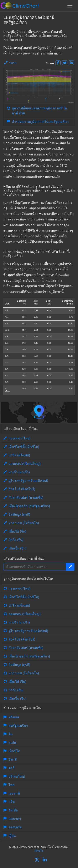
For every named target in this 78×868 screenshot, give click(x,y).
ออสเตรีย (15, 827)
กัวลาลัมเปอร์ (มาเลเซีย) (26, 497)
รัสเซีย (13, 810)
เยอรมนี (14, 793)
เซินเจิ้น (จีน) (17, 548)
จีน (11, 734)
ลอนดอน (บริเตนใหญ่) (25, 464)
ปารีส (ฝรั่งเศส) (19, 455)
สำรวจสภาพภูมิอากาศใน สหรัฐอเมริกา (40, 122)
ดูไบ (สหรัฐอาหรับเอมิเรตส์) (28, 481)
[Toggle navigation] (70, 6)
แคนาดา (15, 819)
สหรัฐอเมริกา (18, 726)
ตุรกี (12, 768)
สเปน (12, 742)
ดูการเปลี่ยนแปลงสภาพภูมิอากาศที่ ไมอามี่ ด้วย (40, 111)
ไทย (11, 785)
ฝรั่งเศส (14, 717)
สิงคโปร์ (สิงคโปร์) (22, 489)
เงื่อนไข (39, 851)
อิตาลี (13, 759)
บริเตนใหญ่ (17, 776)
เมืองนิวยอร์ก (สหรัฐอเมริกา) (29, 506)
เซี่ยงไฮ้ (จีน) (17, 531)
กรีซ (12, 802)
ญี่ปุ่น (12, 836)
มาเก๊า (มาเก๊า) (19, 472)
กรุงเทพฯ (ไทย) (19, 438)
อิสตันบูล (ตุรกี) (19, 514)
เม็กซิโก (14, 751)
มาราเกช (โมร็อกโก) (24, 523)
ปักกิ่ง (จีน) (16, 540)
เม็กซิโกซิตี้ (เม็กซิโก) (24, 447)
